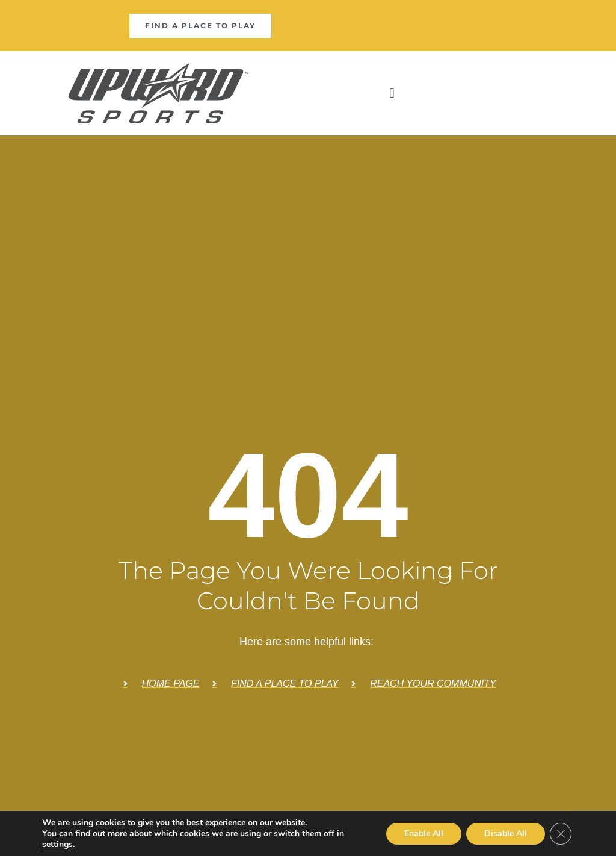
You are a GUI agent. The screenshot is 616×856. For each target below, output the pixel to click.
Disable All (506, 833)
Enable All (424, 833)
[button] (392, 93)
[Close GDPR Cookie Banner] (561, 834)
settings (57, 845)
